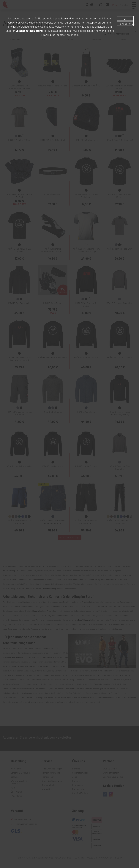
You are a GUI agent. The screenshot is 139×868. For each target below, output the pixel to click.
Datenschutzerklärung (29, 31)
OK (125, 18)
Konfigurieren (126, 24)
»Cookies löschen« (84, 31)
